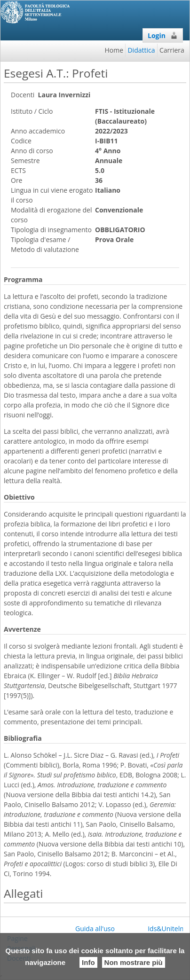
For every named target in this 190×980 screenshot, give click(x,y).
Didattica (141, 50)
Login (163, 35)
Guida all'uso (95, 929)
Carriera (172, 50)
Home (114, 50)
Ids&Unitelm (167, 929)
